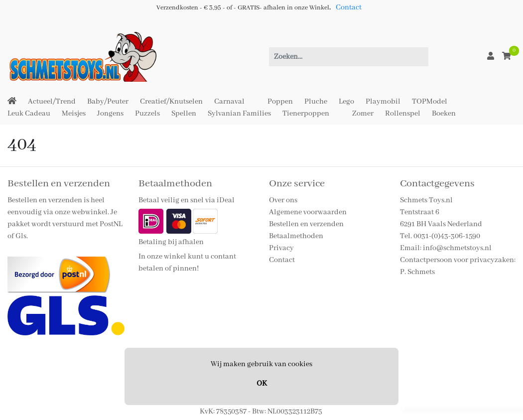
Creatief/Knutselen (171, 102)
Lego (346, 102)
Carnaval (229, 102)
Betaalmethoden (296, 236)
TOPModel (430, 102)
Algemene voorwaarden (308, 212)
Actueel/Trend (52, 102)
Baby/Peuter (108, 102)
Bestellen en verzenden (306, 224)
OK (262, 384)
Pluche (316, 102)
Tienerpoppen (306, 114)
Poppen (280, 102)
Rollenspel (403, 114)
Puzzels (147, 114)
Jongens (110, 114)
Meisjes (74, 114)
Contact (349, 7)
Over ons (283, 200)
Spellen (184, 114)
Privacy (281, 248)
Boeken (444, 114)
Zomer (363, 114)
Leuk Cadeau (29, 114)
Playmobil (383, 102)
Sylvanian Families (239, 114)
